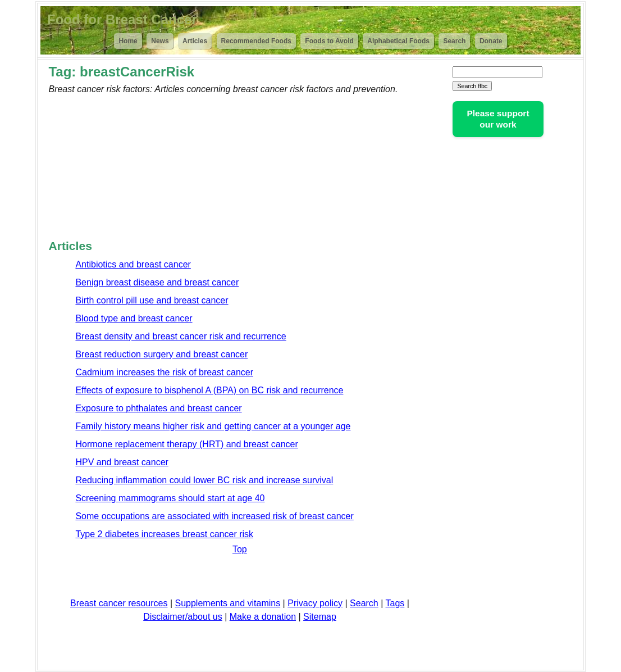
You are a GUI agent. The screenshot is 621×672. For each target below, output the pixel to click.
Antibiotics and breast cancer (133, 264)
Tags (395, 603)
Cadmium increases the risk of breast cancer (164, 372)
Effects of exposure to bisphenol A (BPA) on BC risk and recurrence (209, 390)
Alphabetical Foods (398, 41)
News (160, 41)
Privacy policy (315, 603)
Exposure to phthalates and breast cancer (158, 408)
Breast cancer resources (119, 603)
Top (240, 549)
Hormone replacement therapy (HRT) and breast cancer (186, 444)
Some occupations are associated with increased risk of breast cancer (214, 516)
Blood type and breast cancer (134, 318)
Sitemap (320, 617)
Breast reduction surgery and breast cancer (161, 354)
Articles (195, 41)
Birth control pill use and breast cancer (152, 300)
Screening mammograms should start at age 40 (170, 498)
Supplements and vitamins (228, 603)
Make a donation (263, 617)
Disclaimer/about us (183, 617)
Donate (491, 41)
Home (128, 41)
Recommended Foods (256, 41)
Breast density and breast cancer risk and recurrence (181, 336)
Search (454, 41)
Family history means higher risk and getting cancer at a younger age (213, 426)
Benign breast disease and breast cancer (157, 282)
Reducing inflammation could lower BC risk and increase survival (204, 480)
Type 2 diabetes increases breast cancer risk (164, 534)
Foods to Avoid (329, 41)
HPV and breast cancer (122, 462)
